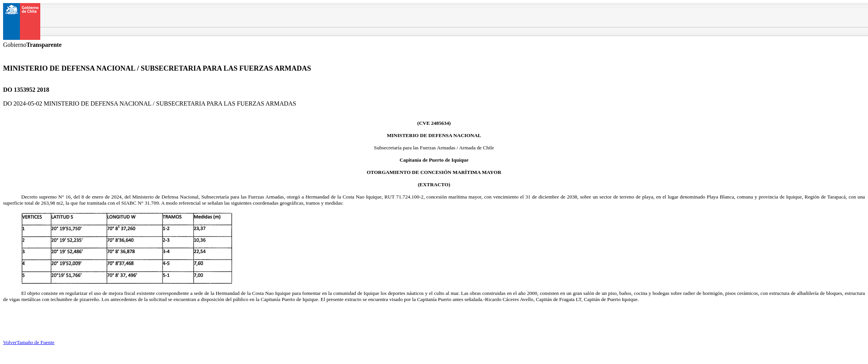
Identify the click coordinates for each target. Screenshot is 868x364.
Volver (10, 342)
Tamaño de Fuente (35, 342)
